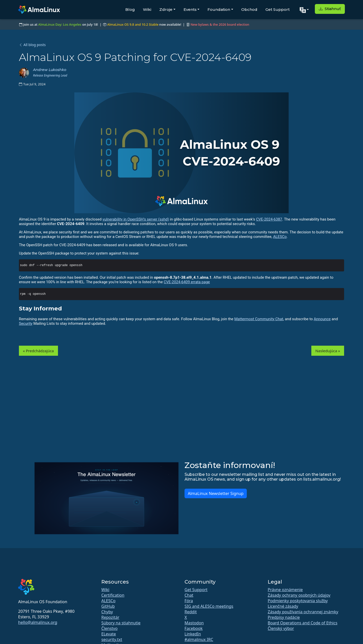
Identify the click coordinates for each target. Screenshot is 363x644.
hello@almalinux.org (38, 622)
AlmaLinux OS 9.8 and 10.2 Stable (133, 24)
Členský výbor (281, 628)
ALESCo (280, 237)
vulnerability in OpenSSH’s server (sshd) (136, 219)
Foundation (219, 9)
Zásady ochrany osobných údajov (299, 595)
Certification (113, 595)
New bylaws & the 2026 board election (220, 24)
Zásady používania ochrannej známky (303, 612)
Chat (189, 595)
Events (190, 9)
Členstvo (109, 628)
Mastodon (194, 623)
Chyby (107, 612)
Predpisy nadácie (284, 617)
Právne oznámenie (285, 590)
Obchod (249, 9)
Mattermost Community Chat (259, 319)
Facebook (194, 628)
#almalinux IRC (199, 639)
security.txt (112, 639)
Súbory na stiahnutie (121, 623)
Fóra (189, 601)
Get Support (278, 9)
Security (26, 324)
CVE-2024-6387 (269, 219)
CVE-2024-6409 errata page (187, 282)
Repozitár (110, 617)
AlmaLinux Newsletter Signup (216, 493)
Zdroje (166, 9)
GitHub (108, 606)
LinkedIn (193, 634)
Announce (322, 319)
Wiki (147, 9)
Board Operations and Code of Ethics (302, 623)
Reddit (191, 612)
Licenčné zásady (283, 606)
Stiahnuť (330, 9)
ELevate (109, 634)
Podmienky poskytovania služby (298, 601)
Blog (130, 9)
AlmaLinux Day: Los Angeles (60, 24)
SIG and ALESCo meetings (209, 606)
